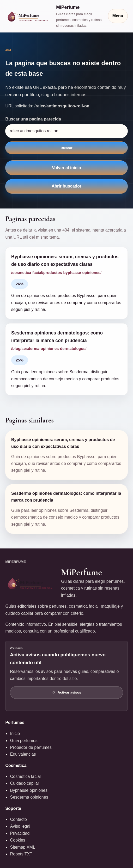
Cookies (18, 840)
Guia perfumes (24, 741)
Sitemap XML (23, 847)
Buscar (66, 148)
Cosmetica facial (25, 776)
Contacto (19, 819)
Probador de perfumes (31, 747)
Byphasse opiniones (29, 790)
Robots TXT (21, 854)
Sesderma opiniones (29, 797)
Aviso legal (20, 826)
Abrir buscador (67, 186)
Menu (118, 16)
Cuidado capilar (25, 783)
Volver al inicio (66, 168)
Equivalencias (23, 754)
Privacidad (20, 833)
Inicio (15, 734)
